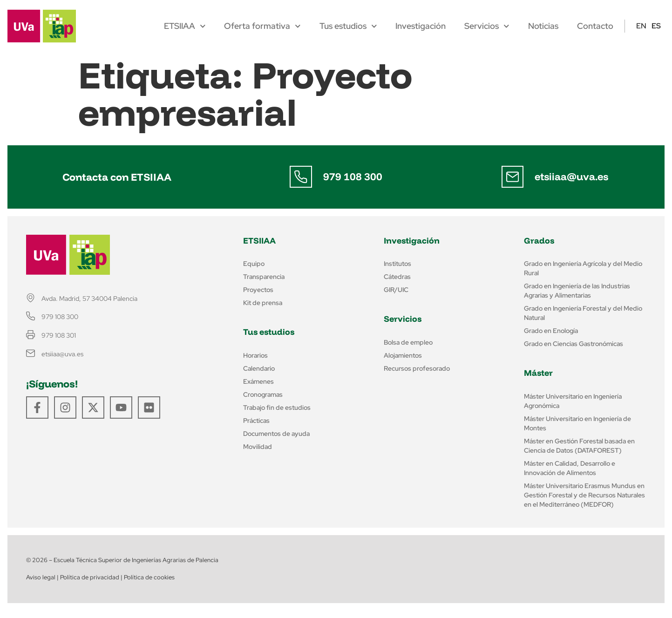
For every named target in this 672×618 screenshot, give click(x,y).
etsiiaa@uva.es (572, 177)
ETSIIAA (185, 26)
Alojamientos (403, 355)
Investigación (421, 26)
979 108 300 (353, 177)
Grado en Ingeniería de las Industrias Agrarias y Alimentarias (577, 291)
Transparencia (264, 277)
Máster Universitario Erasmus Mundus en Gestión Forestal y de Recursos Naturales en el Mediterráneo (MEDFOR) (584, 495)
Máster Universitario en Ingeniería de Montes (577, 423)
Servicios (487, 26)
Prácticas (256, 421)
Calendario (259, 368)
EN (641, 26)
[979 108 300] (301, 177)
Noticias (543, 26)
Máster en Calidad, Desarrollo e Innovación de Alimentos (570, 468)
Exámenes (258, 381)
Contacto (595, 26)
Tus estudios (348, 26)
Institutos (397, 264)
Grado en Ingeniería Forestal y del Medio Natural (583, 313)
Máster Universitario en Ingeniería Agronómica (573, 401)
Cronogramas (263, 394)
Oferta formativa (262, 26)
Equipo (254, 264)
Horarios (255, 355)
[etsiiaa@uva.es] (513, 177)
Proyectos (258, 290)
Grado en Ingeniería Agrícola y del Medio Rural (583, 268)
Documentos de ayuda (276, 434)
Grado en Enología (551, 331)
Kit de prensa (263, 303)
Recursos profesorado (417, 368)
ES (656, 26)
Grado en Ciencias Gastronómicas (574, 344)
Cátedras (397, 277)
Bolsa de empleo (408, 342)
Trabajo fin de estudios (277, 407)
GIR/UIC (396, 290)
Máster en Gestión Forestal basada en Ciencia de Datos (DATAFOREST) (579, 446)
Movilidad (258, 447)
